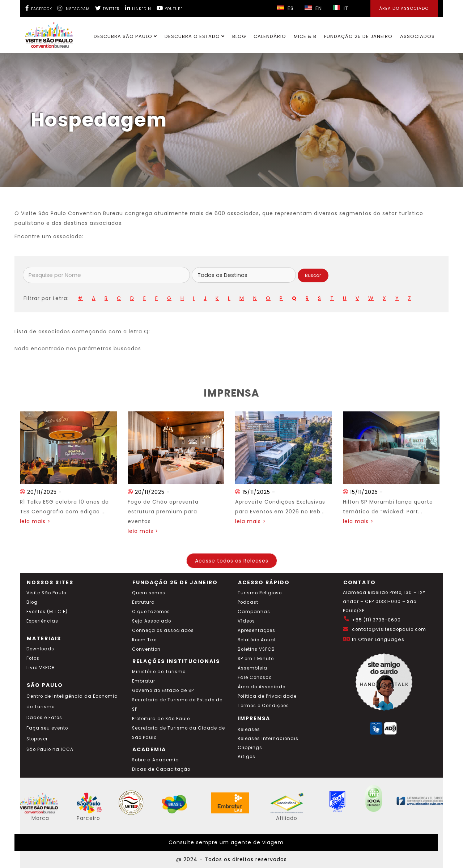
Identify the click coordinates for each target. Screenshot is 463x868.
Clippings (250, 748)
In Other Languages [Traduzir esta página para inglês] (378, 639)
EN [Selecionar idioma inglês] (313, 8)
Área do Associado (262, 687)
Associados (417, 36)
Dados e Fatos (44, 718)
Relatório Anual (257, 640)
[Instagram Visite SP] (74, 8)
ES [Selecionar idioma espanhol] (285, 8)
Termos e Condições (263, 706)
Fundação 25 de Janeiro (358, 36)
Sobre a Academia (156, 760)
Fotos (33, 658)
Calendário (270, 36)
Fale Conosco (255, 677)
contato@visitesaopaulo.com (389, 629)
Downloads (40, 649)
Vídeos (246, 621)
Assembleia (252, 668)
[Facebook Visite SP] (39, 8)
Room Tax (144, 640)
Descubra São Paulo (125, 36)
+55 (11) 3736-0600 (376, 620)
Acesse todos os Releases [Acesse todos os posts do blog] (232, 561)
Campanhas (254, 612)
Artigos (247, 757)
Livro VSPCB (41, 668)
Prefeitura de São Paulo (161, 719)
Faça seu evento (47, 728)
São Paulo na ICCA (50, 749)
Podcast (248, 602)
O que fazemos (151, 612)
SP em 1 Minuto (256, 659)
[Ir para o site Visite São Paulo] (45, 33)
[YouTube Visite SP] (170, 8)
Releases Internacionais (268, 739)
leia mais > (35, 521)
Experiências (42, 621)
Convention (146, 649)
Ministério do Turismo (159, 672)
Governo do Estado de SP (163, 690)
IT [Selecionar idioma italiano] (341, 8)
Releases (249, 730)
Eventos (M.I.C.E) (47, 612)
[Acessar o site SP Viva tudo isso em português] (94, 812)
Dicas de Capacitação (161, 769)
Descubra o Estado (195, 36)
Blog (239, 36)
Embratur (144, 681)
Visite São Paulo (46, 593)
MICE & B (305, 36)
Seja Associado (152, 621)
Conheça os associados (163, 630)
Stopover (37, 739)
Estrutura (143, 602)
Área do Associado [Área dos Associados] (404, 8)
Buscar (313, 275)
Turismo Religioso (260, 593)
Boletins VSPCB (256, 649)
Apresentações (256, 630)
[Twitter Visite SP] (107, 8)
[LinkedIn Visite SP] (138, 8)
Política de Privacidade (267, 696)
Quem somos (149, 593)
